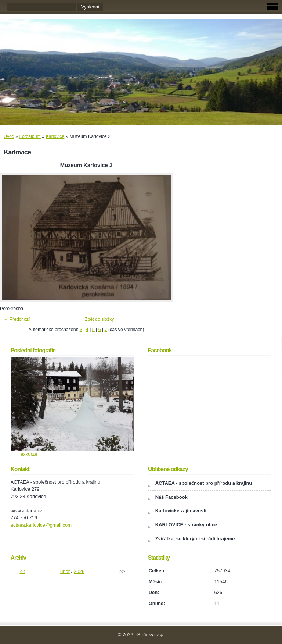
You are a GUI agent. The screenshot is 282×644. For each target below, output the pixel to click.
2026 (79, 571)
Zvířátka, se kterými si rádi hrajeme (195, 539)
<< (23, 571)
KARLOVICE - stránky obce (186, 525)
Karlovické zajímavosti (181, 511)
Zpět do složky (100, 319)
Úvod (9, 136)
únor (65, 571)
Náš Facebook (171, 497)
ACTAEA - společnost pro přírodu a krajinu (204, 483)
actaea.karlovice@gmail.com (41, 525)
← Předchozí (17, 319)
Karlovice (55, 136)
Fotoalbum (30, 136)
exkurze (29, 454)
